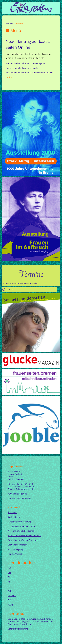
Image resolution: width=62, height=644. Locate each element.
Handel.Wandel (15, 554)
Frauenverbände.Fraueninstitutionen (24, 535)
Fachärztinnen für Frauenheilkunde (22, 68)
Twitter (11, 21)
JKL (9, 582)
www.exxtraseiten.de (17, 494)
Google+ (15, 21)
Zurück (9, 77)
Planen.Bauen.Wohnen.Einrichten (23, 540)
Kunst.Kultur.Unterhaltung (20, 522)
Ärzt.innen (12, 512)
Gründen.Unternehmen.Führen (22, 526)
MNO (10, 586)
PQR (10, 591)
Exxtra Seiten (9, 24)
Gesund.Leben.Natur (17, 545)
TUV (10, 600)
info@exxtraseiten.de (24, 489)
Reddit (35, 21)
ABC (10, 568)
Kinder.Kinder (14, 517)
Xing (23, 21)
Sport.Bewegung (15, 549)
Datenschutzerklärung (18, 629)
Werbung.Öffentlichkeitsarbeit (21, 531)
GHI (9, 577)
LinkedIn (19, 21)
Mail (27, 21)
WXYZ (10, 605)
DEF (9, 572)
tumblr (31, 21)
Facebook (7, 21)
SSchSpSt (12, 595)
